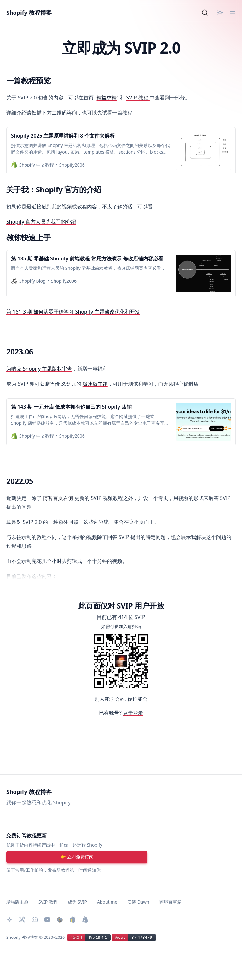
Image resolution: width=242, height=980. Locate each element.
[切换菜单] (233, 13)
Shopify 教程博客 (29, 13)
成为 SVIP (77, 902)
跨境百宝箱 (170, 902)
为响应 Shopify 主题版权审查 (39, 369)
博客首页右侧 (58, 498)
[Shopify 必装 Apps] (22, 920)
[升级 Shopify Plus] (72, 920)
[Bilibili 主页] (35, 920)
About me (107, 902)
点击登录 (133, 713)
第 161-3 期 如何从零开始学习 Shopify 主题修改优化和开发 (73, 312)
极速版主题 (95, 384)
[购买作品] (60, 920)
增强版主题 (17, 902)
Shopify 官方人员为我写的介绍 (41, 222)
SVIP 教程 (138, 98)
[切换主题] (220, 13)
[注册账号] (77, 857)
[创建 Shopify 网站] (85, 920)
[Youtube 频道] (47, 920)
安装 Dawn (138, 902)
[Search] (205, 13)
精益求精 (107, 98)
